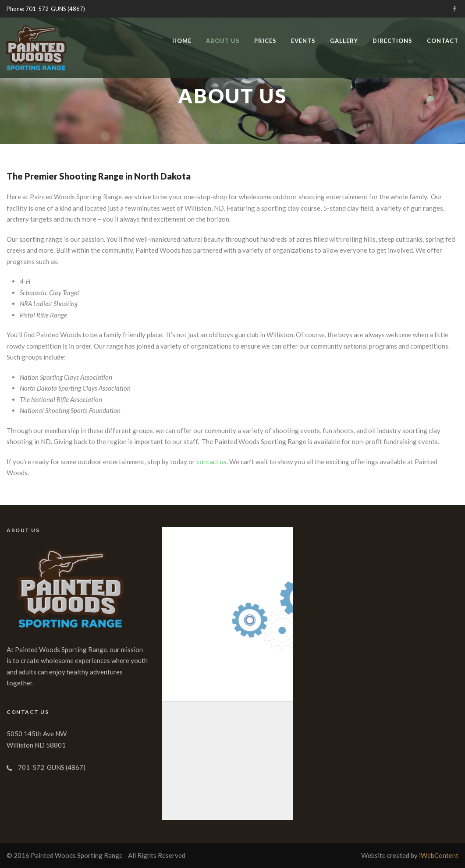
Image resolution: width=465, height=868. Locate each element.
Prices (265, 41)
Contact (443, 41)
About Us (223, 41)
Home (182, 41)
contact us (211, 462)
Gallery (344, 41)
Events (303, 41)
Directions (392, 41)
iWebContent (439, 855)
